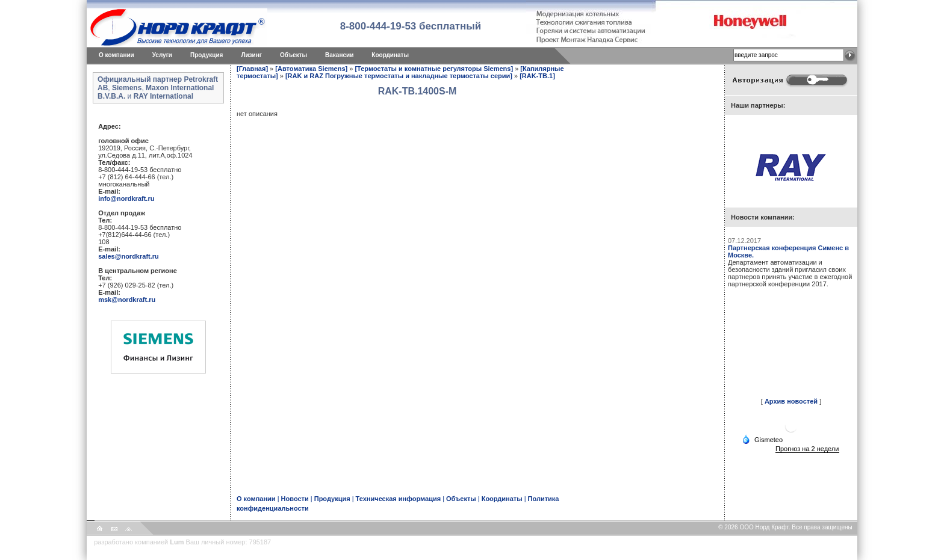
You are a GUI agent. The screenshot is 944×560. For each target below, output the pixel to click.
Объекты (293, 55)
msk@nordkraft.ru (127, 300)
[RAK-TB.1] (537, 76)
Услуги (162, 55)
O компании (116, 55)
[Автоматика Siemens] (311, 69)
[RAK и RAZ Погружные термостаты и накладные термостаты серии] (399, 76)
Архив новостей (791, 401)
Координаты (390, 55)
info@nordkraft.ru (126, 198)
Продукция (206, 55)
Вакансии (339, 55)
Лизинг (251, 55)
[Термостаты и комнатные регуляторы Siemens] (434, 69)
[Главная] (252, 69)
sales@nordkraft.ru (129, 256)
